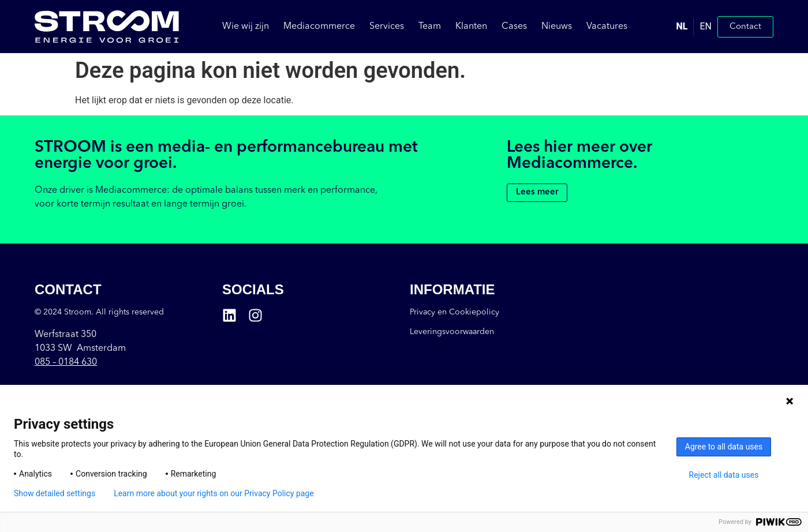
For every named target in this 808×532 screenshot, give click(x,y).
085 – (66, 362)
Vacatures (607, 27)
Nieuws (557, 27)
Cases (514, 27)
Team (430, 27)
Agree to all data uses (724, 447)
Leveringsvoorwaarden (452, 332)
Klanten (471, 27)
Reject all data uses (724, 475)
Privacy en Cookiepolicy (455, 312)
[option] (705, 27)
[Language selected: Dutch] (694, 27)
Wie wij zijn (246, 27)
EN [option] (706, 26)
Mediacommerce (319, 27)
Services (387, 27)
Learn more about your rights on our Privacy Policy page (214, 493)
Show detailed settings (55, 493)
